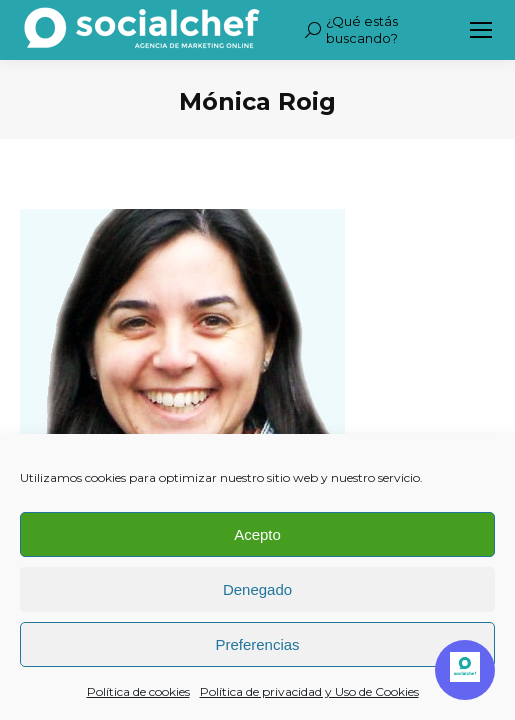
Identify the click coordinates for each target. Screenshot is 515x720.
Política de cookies (138, 691)
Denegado (257, 589)
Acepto (257, 534)
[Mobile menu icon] (481, 30)
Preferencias (257, 644)
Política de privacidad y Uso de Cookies (309, 691)
